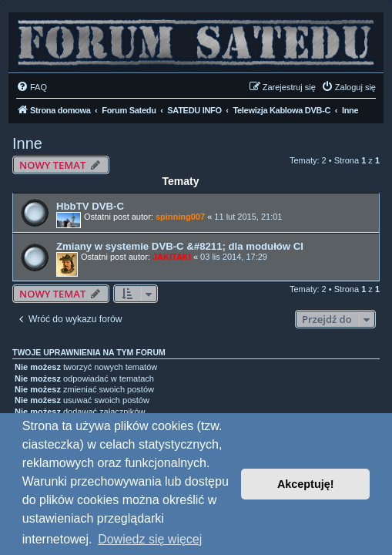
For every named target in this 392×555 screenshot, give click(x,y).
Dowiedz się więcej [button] (150, 539)
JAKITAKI (172, 257)
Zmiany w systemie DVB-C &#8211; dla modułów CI (180, 246)
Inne (27, 143)
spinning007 (180, 217)
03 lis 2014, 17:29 (234, 257)
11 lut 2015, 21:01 (248, 217)
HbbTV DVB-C (90, 206)
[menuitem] (32, 87)
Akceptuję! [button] (306, 484)
